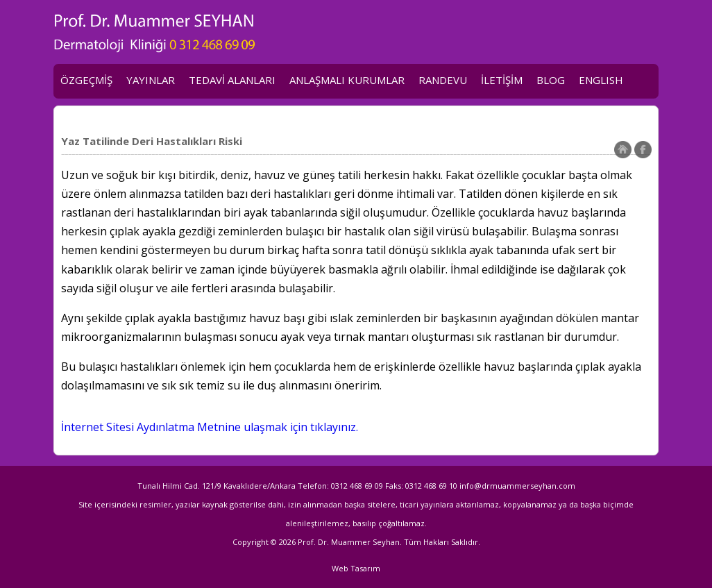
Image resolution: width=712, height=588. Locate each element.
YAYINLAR (151, 80)
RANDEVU (443, 80)
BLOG (551, 80)
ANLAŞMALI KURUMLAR (347, 80)
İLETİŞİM (502, 80)
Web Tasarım (356, 568)
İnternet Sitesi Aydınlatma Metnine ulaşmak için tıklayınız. (210, 427)
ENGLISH (601, 80)
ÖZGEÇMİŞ (86, 80)
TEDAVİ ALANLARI (232, 80)
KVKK (74, 114)
